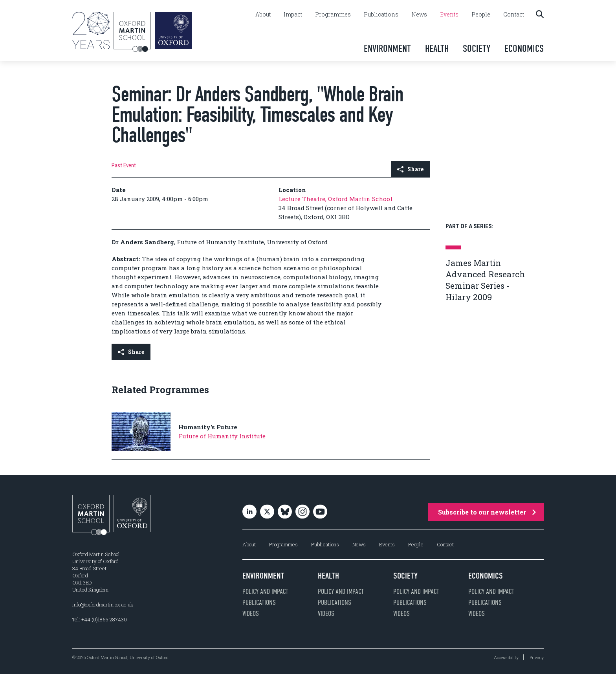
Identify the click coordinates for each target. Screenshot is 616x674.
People (481, 15)
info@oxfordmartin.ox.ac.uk (103, 604)
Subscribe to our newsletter (487, 512)
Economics (524, 49)
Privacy (537, 657)
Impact (293, 15)
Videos (251, 614)
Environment (387, 49)
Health (437, 49)
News (419, 15)
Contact (514, 15)
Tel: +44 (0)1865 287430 (100, 619)
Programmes (333, 15)
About (263, 15)
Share (410, 169)
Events (449, 15)
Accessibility (506, 657)
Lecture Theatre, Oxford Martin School (335, 199)
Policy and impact (265, 592)
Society (477, 49)
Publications (381, 15)
